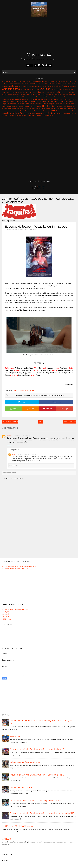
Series (53, 111)
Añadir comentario (10, 473)
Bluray (14, 86)
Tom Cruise (73, 113)
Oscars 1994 (63, 106)
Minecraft (21, 106)
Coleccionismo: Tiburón (21, 788)
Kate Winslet (20, 101)
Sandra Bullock (25, 111)
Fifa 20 (74, 92)
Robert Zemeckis (68, 108)
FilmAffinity (5, 613)
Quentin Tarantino (41, 108)
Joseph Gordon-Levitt (9, 101)
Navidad (39, 106)
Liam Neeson (70, 101)
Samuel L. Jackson (14, 111)
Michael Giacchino (60, 104)
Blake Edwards (71, 84)
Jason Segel (10, 99)
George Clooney (48, 95)
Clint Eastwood (72, 86)
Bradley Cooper (22, 86)
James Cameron (55, 97)
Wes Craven (28, 115)
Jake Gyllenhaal (44, 97)
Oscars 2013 (72, 106)
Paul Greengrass (14, 108)
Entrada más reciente (10, 422)
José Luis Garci (71, 99)
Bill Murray (52, 84)
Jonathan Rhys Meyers (60, 99)
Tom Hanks (6, 115)
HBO (74, 95)
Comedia (24, 89)
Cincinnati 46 (39, 54)
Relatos (50, 108)
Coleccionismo (11, 89)
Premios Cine (6, 620)
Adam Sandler (12, 81)
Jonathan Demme (47, 99)
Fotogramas (6, 615)
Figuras (5, 95)
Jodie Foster (27, 99)
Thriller (51, 113)
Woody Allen (37, 115)
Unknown (9, 436)
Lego (49, 101)
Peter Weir (23, 108)
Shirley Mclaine (61, 111)
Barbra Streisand (30, 84)
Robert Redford (57, 108)
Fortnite (10, 95)
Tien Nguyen (42, 188)
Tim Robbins (65, 113)
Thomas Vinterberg (42, 113)
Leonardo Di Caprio (58, 101)
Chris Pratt (53, 86)
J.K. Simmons (25, 97)
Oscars (55, 106)
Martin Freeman (30, 104)
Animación (41, 81)
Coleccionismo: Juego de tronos (25, 762)
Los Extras (5, 616)
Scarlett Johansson (37, 111)
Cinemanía (5, 611)
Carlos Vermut (45, 86)
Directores (29, 92)
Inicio (41, 422)
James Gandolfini (65, 97)
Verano (12, 115)
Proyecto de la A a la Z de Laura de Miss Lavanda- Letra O (37, 775)
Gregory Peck (58, 95)
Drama (42, 92)
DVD (58, 92)
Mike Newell (6, 106)
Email (13, 409)
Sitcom (69, 111)
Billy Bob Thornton (61, 84)
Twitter (22, 402)
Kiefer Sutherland (41, 101)
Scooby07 (46, 111)
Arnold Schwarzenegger (64, 81)
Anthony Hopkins (51, 81)
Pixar (29, 108)
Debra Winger (20, 92)
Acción (5, 81)
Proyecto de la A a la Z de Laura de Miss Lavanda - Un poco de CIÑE (42, 813)
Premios (33, 108)
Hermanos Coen (7, 97)
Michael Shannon (71, 104)
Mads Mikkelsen (13, 104)
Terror (22, 113)
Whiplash (6, 839)
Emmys (69, 92)
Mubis (4, 618)
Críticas (46, 89)
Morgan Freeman (30, 106)
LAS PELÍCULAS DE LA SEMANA (17, 826)
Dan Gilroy (65, 89)
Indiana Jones (16, 97)
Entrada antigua (70, 422)
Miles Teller (14, 106)
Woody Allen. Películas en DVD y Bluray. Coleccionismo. (36, 800)
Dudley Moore (50, 92)
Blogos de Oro (6, 86)
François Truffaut (25, 95)
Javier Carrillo (19, 99)
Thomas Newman (30, 113)
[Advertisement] (39, 35)
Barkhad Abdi (39, 84)
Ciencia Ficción (62, 86)
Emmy (63, 92)
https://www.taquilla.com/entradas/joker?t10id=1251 (19, 567)
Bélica (46, 84)
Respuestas (15, 450)
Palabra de (6, 108)
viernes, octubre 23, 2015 (14, 230)
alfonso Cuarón (22, 81)
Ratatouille (15, 736)
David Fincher (11, 92)
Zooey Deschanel (48, 115)
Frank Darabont (36, 95)
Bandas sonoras (19, 84)
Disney (35, 92)
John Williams (36, 99)
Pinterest (47, 409)
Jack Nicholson (34, 97)
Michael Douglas (49, 104)
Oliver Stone (47, 106)
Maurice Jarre (39, 104)
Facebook (56, 402)
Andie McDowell (32, 81)
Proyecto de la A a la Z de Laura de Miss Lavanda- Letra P (37, 749)
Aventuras (11, 84)
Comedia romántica (34, 89)
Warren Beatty (19, 115)
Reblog (30, 409)
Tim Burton (57, 113)
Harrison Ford (68, 95)
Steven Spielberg (13, 113)
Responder (10, 445)
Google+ (65, 409)
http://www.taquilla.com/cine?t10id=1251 (15, 568)
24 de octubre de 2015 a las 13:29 (27, 454)
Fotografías (16, 95)
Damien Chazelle (56, 89)
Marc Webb (21, 104)
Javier (34, 230)
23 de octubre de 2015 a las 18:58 (22, 436)
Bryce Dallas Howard (34, 86)
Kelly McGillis (30, 101)
